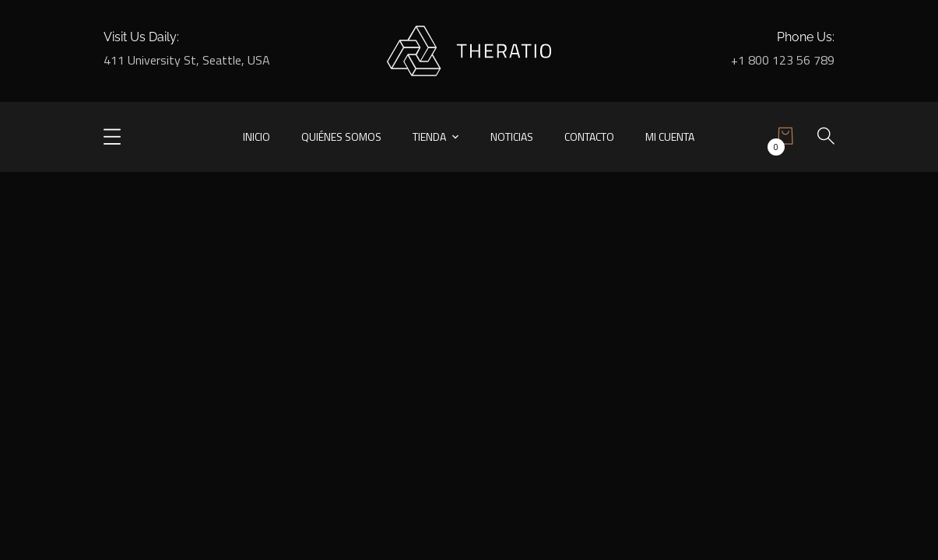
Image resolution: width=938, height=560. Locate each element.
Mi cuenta (670, 136)
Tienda (429, 136)
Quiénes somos (341, 136)
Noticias (512, 136)
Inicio (256, 136)
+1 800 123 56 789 (783, 60)
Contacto (589, 136)
